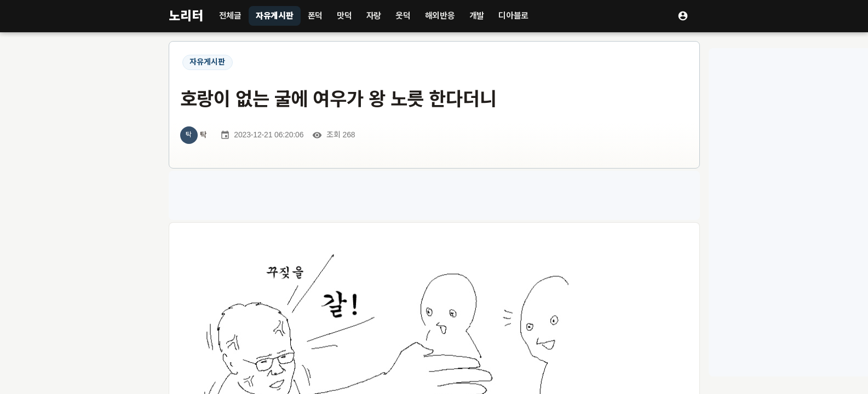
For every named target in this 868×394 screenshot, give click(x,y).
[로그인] (683, 16)
